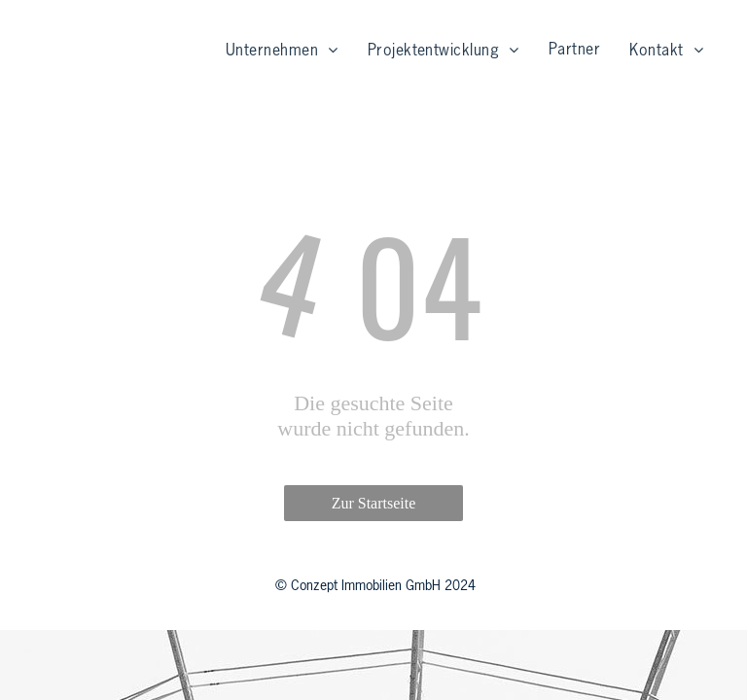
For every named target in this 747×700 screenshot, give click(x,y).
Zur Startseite (374, 503)
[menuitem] (282, 52)
